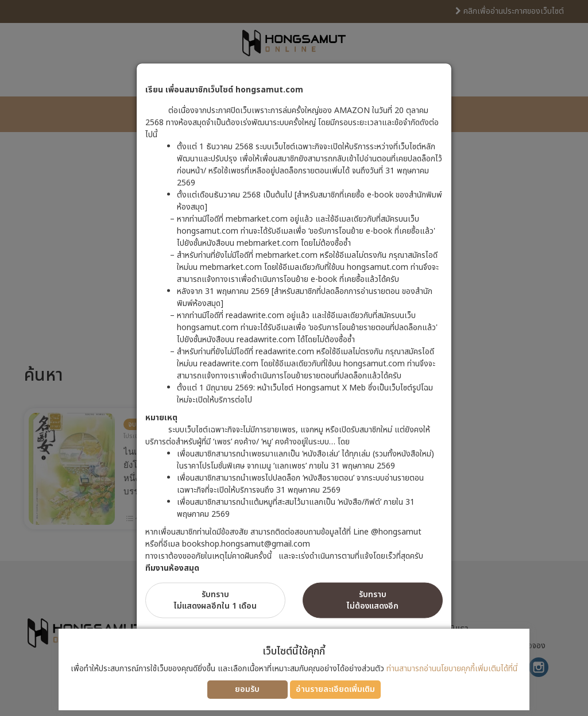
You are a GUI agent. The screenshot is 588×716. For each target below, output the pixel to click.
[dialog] (294, 358)
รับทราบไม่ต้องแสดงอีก (373, 600)
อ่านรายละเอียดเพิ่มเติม (335, 689)
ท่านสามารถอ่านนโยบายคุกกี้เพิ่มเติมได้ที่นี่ (452, 669)
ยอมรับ (247, 689)
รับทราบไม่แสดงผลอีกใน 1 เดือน (215, 600)
